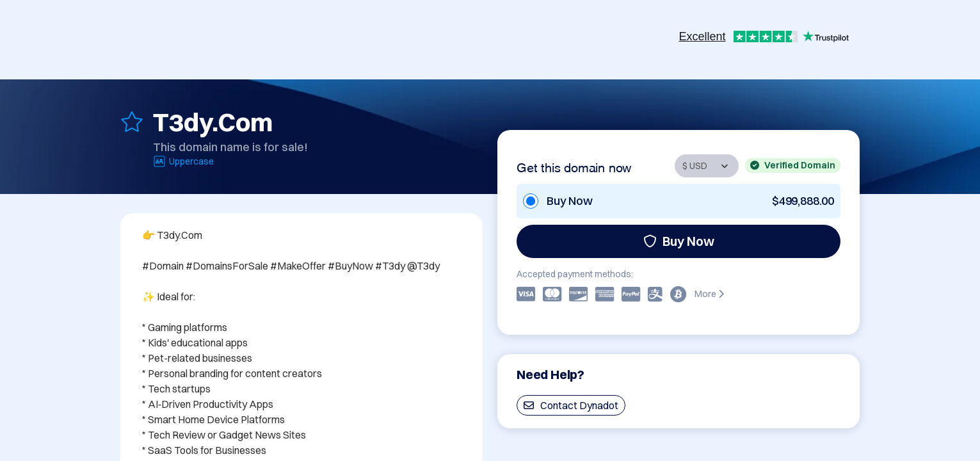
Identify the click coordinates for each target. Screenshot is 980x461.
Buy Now (679, 241)
